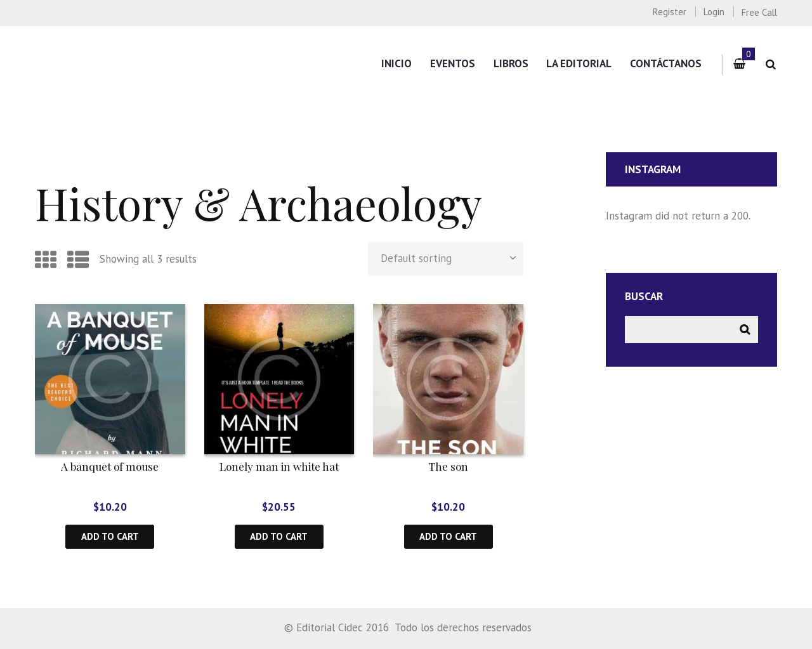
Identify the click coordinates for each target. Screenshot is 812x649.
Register (670, 12)
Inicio (396, 63)
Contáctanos (666, 63)
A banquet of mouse (110, 466)
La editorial (579, 63)
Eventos (453, 63)
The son (448, 466)
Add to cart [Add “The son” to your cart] (448, 536)
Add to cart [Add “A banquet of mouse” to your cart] (110, 536)
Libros (511, 63)
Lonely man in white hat (279, 466)
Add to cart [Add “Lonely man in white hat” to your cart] (279, 536)
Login (714, 12)
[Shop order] (446, 259)
